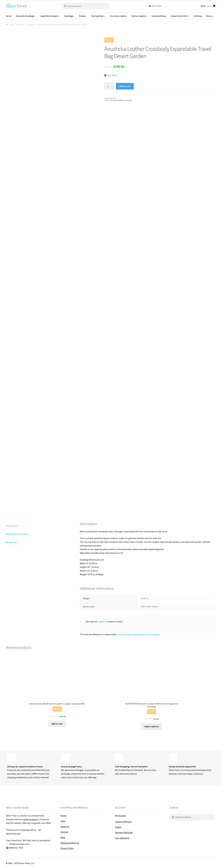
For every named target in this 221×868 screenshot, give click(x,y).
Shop (63, 821)
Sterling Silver (98, 16)
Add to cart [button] (57, 724)
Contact (64, 832)
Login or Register (123, 822)
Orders (118, 827)
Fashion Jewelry (139, 16)
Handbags (69, 16)
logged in (102, 621)
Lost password (122, 838)
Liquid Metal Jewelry (49, 16)
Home (9, 16)
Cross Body (30, 24)
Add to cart (125, 86)
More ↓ (210, 16)
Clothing (197, 16)
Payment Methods (124, 832)
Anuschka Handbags (25, 16)
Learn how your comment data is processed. (138, 634)
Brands (82, 16)
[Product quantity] (109, 86)
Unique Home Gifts (179, 16)
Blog (63, 837)
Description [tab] (12, 526)
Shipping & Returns (70, 843)
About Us (65, 826)
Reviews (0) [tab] (11, 542)
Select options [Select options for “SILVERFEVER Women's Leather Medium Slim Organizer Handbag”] (152, 726)
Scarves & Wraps (159, 16)
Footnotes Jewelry (118, 16)
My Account (157, 6)
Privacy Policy (67, 848)
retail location (30, 819)
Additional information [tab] (17, 534)
